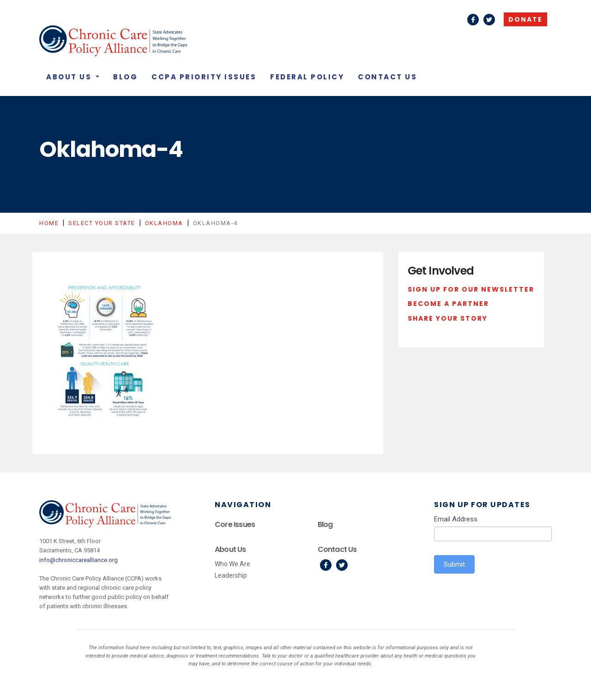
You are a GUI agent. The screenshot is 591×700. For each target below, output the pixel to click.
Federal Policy (307, 77)
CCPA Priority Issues (204, 77)
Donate (525, 19)
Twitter (489, 20)
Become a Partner (448, 304)
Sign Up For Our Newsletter (471, 289)
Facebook (473, 20)
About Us (70, 77)
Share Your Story (448, 318)
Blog (125, 77)
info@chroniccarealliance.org (78, 560)
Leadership (231, 575)
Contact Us (387, 77)
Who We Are (232, 564)
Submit (454, 564)
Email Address (456, 519)
